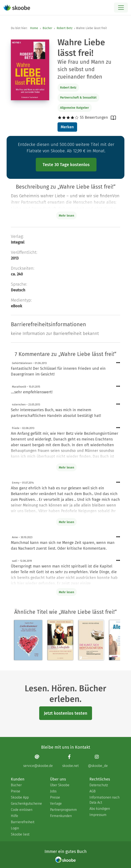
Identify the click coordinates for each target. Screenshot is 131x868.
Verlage (56, 804)
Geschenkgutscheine (26, 804)
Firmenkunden (61, 816)
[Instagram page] (98, 761)
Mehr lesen (66, 468)
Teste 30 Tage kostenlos (66, 165)
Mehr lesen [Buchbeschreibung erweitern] (66, 216)
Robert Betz (65, 28)
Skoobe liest (20, 834)
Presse (55, 797)
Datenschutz (99, 785)
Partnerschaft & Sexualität (78, 98)
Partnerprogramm (63, 810)
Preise (16, 791)
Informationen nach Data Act (104, 800)
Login (15, 828)
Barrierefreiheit (23, 822)
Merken (67, 127)
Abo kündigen (100, 809)
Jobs (53, 791)
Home (34, 28)
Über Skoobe (60, 785)
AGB (93, 791)
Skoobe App (20, 797)
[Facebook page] (70, 761)
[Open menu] (121, 8)
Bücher (47, 28)
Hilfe (14, 816)
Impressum (98, 815)
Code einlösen (22, 810)
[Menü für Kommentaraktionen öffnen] (118, 363)
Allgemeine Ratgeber (75, 108)
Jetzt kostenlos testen (66, 713)
